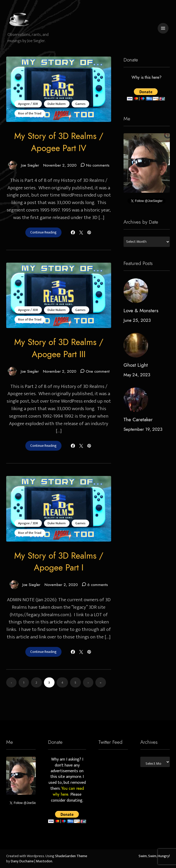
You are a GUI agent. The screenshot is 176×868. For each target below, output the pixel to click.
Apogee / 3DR (28, 104)
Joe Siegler (23, 165)
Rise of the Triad (30, 113)
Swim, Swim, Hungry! (154, 856)
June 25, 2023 (137, 320)
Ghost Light (136, 365)
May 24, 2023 (137, 375)
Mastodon (44, 861)
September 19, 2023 (143, 429)
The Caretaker (138, 420)
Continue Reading (43, 232)
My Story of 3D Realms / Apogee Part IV (59, 142)
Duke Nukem (57, 104)
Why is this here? (147, 77)
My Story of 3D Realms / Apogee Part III (59, 348)
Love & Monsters (141, 311)
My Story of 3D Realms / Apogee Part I (59, 562)
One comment (98, 371)
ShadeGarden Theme (71, 856)
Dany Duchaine (22, 861)
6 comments (98, 585)
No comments (98, 165)
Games (80, 104)
